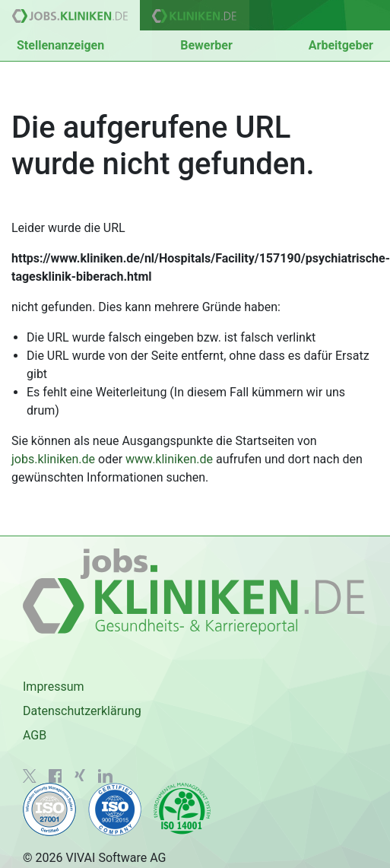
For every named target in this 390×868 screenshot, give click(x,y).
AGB (35, 735)
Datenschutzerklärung (82, 711)
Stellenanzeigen (60, 45)
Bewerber (206, 45)
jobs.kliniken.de (53, 459)
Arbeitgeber (341, 45)
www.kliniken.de (169, 459)
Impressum (54, 687)
